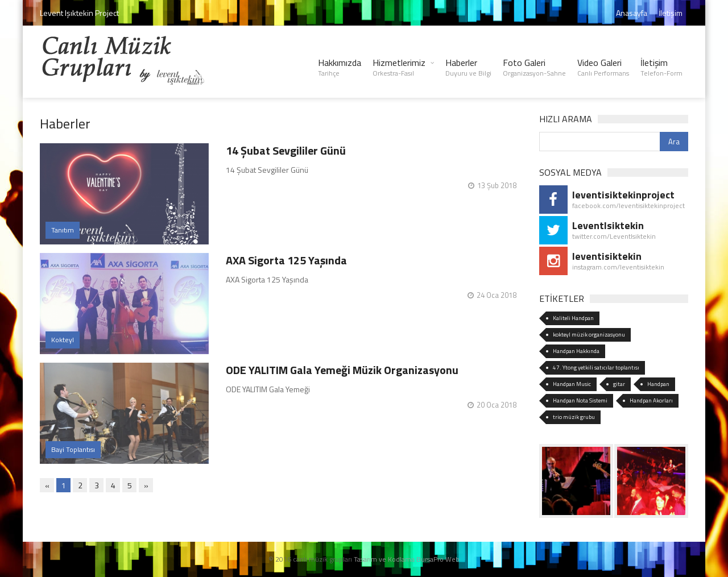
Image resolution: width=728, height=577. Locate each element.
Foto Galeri (534, 67)
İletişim (671, 13)
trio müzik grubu (574, 417)
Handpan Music (572, 384)
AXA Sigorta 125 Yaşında (286, 260)
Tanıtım (63, 230)
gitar (619, 384)
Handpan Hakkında (576, 351)
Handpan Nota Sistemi (580, 400)
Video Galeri (603, 67)
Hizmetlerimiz (399, 67)
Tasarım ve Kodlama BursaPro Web (407, 559)
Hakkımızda (340, 67)
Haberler (468, 67)
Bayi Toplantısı (73, 449)
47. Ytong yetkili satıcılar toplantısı (596, 368)
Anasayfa (632, 13)
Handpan (658, 384)
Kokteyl (63, 340)
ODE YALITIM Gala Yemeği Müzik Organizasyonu (342, 370)
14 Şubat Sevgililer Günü (286, 150)
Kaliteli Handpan (573, 318)
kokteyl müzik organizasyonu (589, 335)
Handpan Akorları (651, 400)
